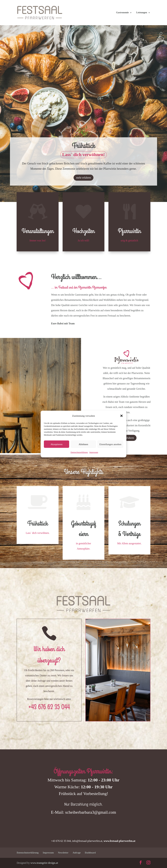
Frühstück (83, 147)
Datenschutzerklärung (79, 452)
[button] (121, 416)
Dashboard (90, 853)
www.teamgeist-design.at (44, 863)
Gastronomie (122, 13)
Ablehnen (83, 444)
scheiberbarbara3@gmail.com (91, 812)
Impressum (94, 452)
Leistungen (142, 13)
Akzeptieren (57, 444)
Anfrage (77, 853)
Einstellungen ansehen (110, 444)
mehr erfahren (83, 178)
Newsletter (63, 853)
